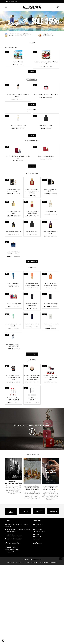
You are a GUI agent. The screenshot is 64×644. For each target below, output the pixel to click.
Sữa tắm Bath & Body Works (13, 355)
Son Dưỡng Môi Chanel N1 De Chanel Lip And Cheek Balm (51, 445)
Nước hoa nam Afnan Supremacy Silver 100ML (46, 67)
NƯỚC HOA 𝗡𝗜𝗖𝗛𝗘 (32, 194)
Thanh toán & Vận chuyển (13, 622)
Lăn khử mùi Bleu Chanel (32, 381)
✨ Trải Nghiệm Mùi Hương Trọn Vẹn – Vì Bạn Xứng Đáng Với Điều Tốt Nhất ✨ (51, 560)
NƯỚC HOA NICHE (40, 604)
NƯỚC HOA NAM (39, 597)
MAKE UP (37, 606)
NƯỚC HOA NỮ (39, 599)
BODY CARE (38, 609)
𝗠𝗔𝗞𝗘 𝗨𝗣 (32, 422)
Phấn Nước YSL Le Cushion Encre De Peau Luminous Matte (13, 445)
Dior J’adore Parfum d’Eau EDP (18, 141)
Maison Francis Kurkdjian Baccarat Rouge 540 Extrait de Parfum (32, 217)
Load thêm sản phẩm (32, 303)
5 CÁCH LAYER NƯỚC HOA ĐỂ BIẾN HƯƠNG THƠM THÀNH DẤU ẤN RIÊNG (32, 560)
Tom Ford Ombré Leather (46, 141)
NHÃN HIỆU (19, 635)
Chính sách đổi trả (11, 624)
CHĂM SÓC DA (44, 635)
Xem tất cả (32, 76)
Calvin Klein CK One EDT (18, 67)
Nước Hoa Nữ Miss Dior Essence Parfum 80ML (46, 105)
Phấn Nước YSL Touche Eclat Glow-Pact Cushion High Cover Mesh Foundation (32, 445)
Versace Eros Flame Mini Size (46, 177)
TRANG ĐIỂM (34, 635)
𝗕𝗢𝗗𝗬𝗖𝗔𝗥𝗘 (32, 309)
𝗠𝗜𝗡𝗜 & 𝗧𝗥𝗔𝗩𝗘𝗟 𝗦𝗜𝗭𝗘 (32, 156)
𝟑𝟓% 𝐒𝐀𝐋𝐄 (32, 42)
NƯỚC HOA (11, 635)
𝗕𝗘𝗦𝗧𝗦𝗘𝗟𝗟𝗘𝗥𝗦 (32, 120)
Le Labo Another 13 (51, 242)
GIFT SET (37, 611)
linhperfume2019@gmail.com (14, 611)
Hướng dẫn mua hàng (12, 619)
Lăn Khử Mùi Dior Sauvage (51, 355)
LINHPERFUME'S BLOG (32, 527)
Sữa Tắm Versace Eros (13, 330)
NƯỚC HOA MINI (39, 602)
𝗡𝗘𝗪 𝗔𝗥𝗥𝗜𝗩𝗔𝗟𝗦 (32, 84)
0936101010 (14, 1)
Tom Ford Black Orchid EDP (13, 268)
